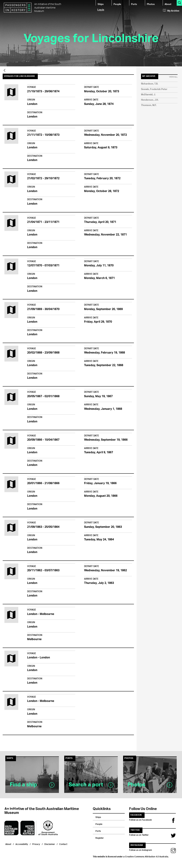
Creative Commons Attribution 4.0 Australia (147, 856)
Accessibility (22, 844)
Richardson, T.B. (150, 84)
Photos (151, 4)
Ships (101, 4)
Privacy (36, 844)
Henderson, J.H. (150, 100)
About (168, 4)
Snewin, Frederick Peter (154, 89)
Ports (134, 4)
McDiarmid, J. (148, 95)
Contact (63, 844)
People (117, 4)
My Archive (171, 11)
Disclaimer (50, 844)
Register (100, 837)
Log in (101, 9)
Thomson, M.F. (149, 105)
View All (173, 77)
